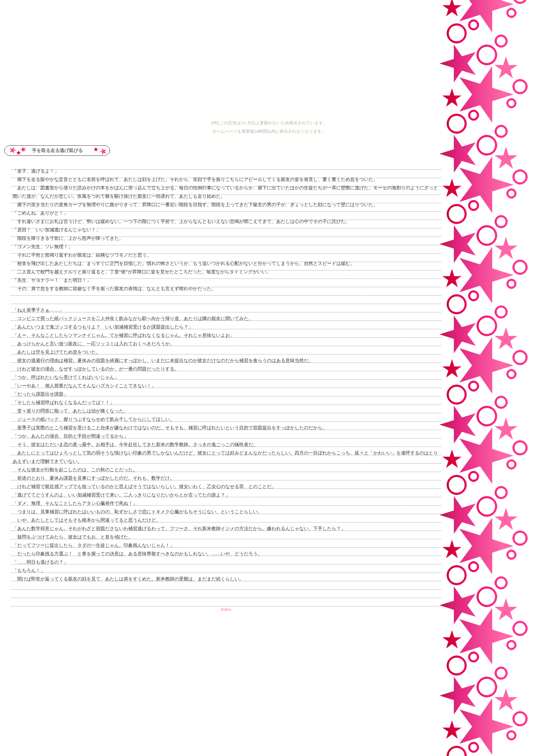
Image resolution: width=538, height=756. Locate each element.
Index (226, 609)
